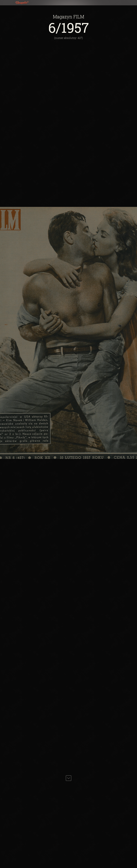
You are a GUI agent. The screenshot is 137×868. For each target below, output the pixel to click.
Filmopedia (23, 3)
